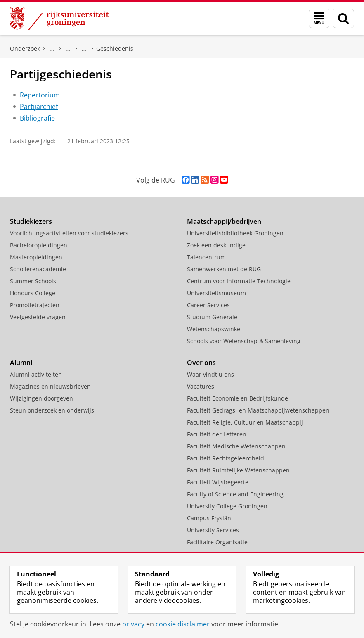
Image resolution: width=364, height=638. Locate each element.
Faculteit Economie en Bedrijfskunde (238, 398)
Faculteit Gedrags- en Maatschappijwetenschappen (258, 410)
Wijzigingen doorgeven (41, 398)
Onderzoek (25, 49)
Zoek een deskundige (216, 245)
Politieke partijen (68, 49)
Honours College (33, 293)
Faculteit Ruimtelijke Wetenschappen (238, 470)
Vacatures (201, 386)
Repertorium (40, 95)
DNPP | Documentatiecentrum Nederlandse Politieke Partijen (52, 49)
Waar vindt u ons (210, 374)
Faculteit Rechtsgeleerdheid (226, 458)
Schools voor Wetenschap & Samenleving (244, 341)
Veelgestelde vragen (38, 317)
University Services (213, 530)
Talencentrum (206, 257)
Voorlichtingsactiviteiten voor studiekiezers (69, 233)
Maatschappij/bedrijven (224, 221)
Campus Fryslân (209, 518)
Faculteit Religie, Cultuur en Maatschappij (245, 422)
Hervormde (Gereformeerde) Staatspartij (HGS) (84, 49)
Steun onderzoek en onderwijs (52, 410)
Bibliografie (37, 118)
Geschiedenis (115, 49)
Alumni (21, 363)
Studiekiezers (31, 221)
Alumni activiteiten (36, 374)
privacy (133, 624)
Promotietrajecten (35, 305)
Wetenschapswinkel (214, 329)
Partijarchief (39, 107)
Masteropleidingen (36, 257)
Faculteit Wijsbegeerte (218, 482)
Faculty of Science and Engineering (235, 494)
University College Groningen (227, 506)
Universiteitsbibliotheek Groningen (235, 233)
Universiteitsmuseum (216, 293)
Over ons (201, 363)
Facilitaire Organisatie (217, 542)
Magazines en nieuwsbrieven (50, 386)
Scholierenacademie (38, 269)
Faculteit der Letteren (217, 434)
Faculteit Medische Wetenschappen (236, 446)
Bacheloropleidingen (39, 245)
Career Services (208, 305)
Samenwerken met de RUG (224, 269)
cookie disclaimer (183, 624)
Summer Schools (33, 281)
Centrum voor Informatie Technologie (239, 281)
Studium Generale (212, 317)
